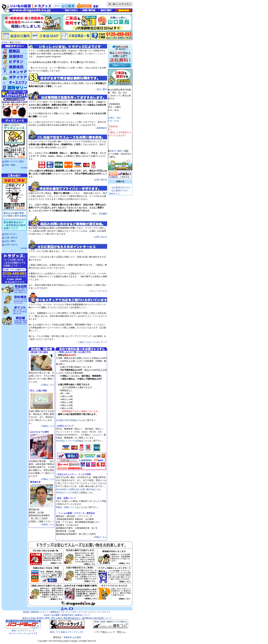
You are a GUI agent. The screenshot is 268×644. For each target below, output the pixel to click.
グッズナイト (104, 612)
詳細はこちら (48, 385)
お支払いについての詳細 (70, 441)
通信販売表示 (68, 615)
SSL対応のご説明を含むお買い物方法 (75, 489)
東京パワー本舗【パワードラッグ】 (67, 632)
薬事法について (83, 615)
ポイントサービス (99, 291)
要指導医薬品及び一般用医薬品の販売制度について (87, 618)
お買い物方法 (11, 238)
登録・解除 (10, 165)
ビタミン (45, 612)
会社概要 (55, 615)
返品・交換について (67, 507)
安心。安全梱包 (100, 214)
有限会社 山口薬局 (72, 637)
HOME (25, 168)
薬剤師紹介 (102, 128)
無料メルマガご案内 (14, 161)
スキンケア (66, 612)
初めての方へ (11, 234)
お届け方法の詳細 (66, 420)
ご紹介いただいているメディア (92, 342)
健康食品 (55, 612)
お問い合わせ (11, 245)
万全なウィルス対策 (67, 493)
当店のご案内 (116, 151)
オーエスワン (90, 612)
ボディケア (78, 612)
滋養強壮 (35, 612)
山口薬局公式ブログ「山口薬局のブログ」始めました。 (120, 191)
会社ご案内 (10, 241)
